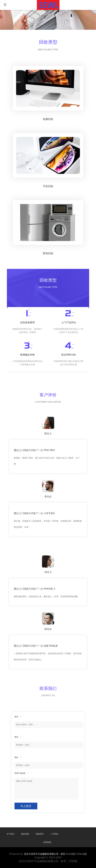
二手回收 (54, 834)
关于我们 (11, 834)
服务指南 (25, 834)
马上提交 (39, 780)
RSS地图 (71, 854)
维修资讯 (40, 834)
